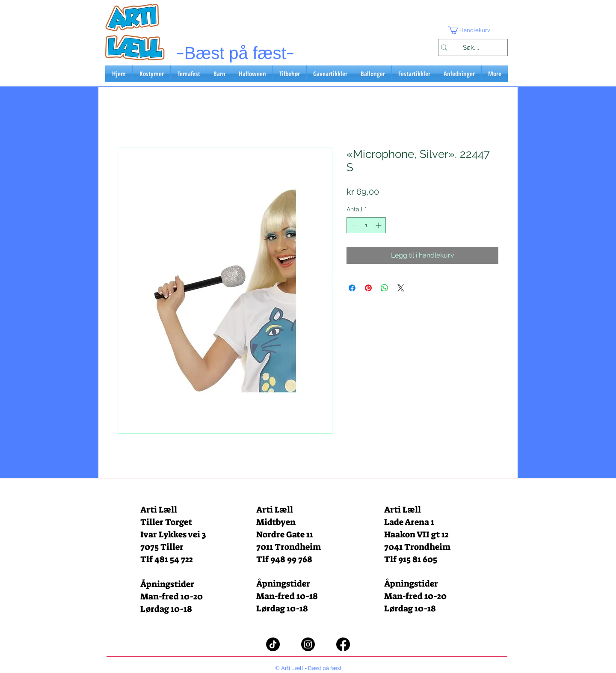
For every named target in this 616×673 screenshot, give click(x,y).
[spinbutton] (366, 225)
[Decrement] (353, 225)
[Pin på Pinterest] (368, 288)
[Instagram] (308, 644)
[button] (473, 30)
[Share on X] (401, 288)
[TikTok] (273, 644)
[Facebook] (343, 644)
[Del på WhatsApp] (385, 288)
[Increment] (379, 225)
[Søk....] (471, 47)
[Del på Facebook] (352, 288)
